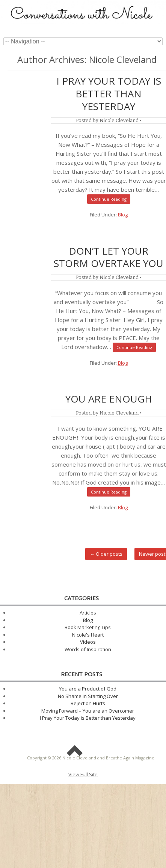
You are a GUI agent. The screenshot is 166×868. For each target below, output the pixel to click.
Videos (88, 642)
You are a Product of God (88, 689)
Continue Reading (109, 199)
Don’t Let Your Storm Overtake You (109, 257)
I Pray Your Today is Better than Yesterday (109, 94)
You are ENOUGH (109, 399)
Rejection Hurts (88, 703)
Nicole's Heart (88, 635)
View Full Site (83, 774)
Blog (123, 215)
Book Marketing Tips (88, 627)
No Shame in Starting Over (88, 696)
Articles (88, 613)
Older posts (106, 554)
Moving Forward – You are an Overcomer (88, 711)
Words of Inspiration (88, 649)
